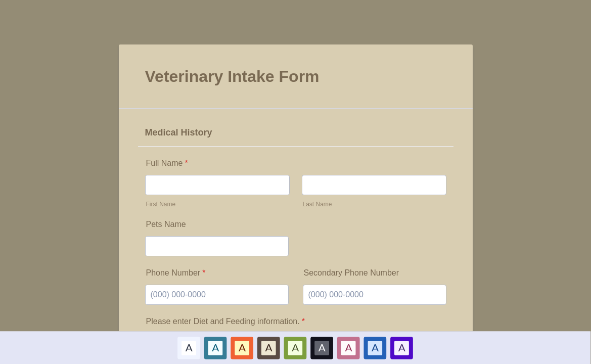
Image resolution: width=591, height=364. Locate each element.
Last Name (317, 204)
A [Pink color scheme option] (349, 347)
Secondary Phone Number (352, 273)
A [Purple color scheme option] (402, 347)
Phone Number (176, 273)
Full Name (167, 163)
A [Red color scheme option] (242, 347)
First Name (161, 204)
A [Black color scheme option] (322, 347)
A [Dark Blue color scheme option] (375, 347)
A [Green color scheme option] (295, 347)
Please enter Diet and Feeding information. (225, 321)
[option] (189, 348)
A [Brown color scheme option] (269, 347)
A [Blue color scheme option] (216, 347)
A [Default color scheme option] (189, 347)
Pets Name (166, 224)
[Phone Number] (217, 295)
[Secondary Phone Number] (375, 295)
